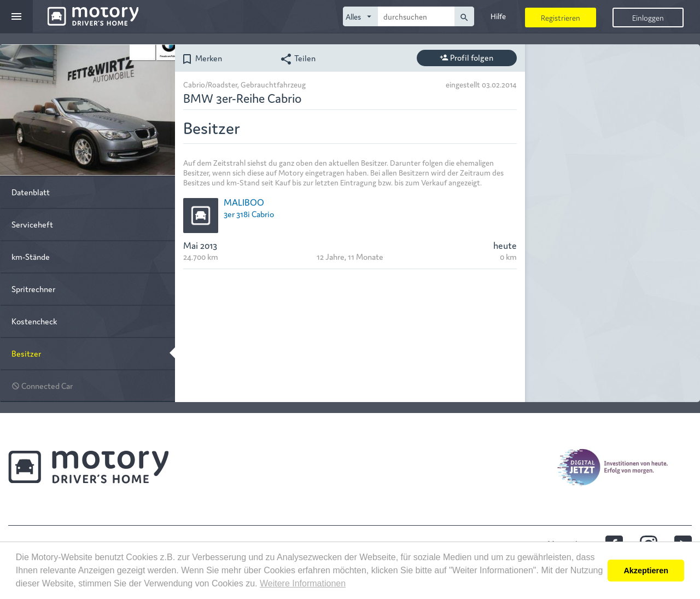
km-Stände (31, 256)
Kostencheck (34, 321)
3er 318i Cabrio (249, 214)
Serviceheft (32, 224)
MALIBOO (244, 202)
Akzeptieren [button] (646, 571)
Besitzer (26, 353)
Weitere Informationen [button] (303, 583)
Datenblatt (31, 192)
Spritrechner (33, 289)
